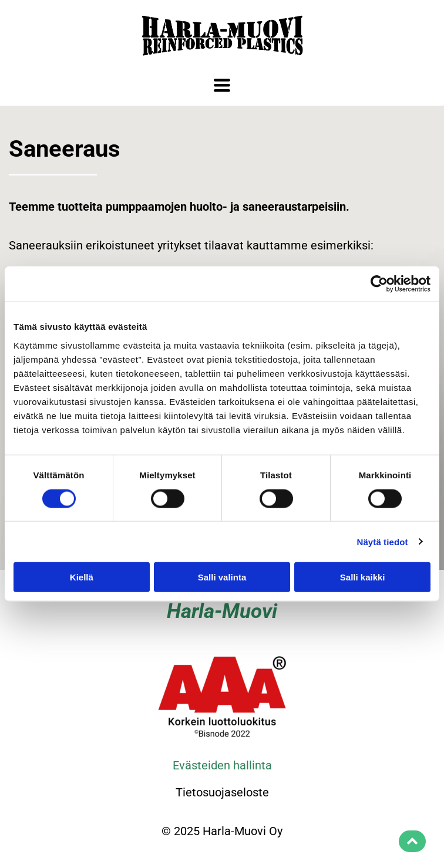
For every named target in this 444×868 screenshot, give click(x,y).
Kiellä (82, 577)
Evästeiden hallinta (222, 765)
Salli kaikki (363, 577)
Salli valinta (222, 577)
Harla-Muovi (222, 611)
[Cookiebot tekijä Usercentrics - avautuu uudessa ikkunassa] (379, 284)
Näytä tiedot (383, 541)
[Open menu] (222, 85)
